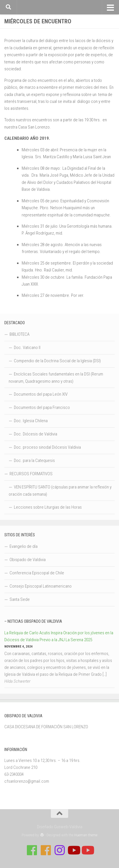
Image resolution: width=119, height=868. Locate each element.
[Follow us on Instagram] (59, 850)
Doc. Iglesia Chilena (31, 421)
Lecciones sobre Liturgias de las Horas (48, 507)
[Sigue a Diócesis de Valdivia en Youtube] (87, 850)
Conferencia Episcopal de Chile (37, 573)
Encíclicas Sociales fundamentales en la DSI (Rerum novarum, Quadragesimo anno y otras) (56, 378)
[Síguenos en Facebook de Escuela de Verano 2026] (46, 850)
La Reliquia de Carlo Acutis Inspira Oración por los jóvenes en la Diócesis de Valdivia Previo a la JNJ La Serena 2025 (59, 636)
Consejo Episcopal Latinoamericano (41, 586)
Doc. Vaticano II (27, 348)
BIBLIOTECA (19, 334)
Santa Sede (20, 599)
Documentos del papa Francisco (42, 407)
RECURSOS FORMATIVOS (31, 474)
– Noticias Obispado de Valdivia (33, 621)
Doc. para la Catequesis (34, 461)
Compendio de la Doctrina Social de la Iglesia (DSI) (57, 361)
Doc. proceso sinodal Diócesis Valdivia (47, 447)
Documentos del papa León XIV (41, 394)
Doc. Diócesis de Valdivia (36, 434)
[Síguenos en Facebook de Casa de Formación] (32, 850)
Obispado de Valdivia (28, 560)
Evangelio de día (24, 546)
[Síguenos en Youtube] (73, 850)
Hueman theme (86, 835)
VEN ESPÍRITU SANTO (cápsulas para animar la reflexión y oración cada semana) (60, 491)
